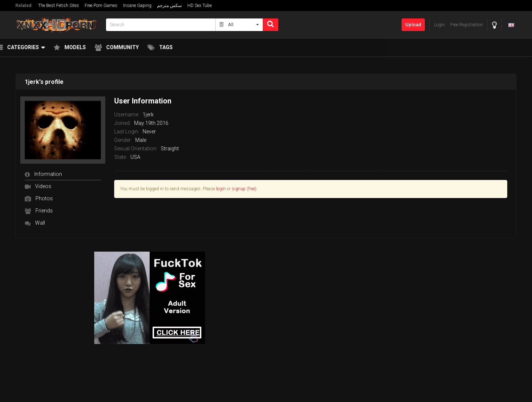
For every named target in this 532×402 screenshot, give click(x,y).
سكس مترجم (169, 6)
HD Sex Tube (199, 6)
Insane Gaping (137, 6)
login (221, 189)
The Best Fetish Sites (59, 6)
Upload (413, 25)
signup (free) (244, 189)
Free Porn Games (101, 6)
